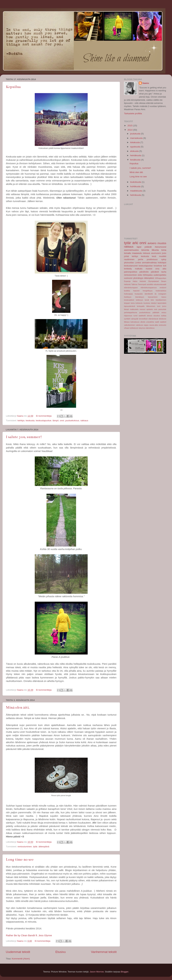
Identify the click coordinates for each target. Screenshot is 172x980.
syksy (164, 259)
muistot (149, 269)
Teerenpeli (142, 284)
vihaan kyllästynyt (131, 328)
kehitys (21, 421)
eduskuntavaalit (160, 284)
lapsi (139, 247)
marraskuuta (137, 138)
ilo (156, 294)
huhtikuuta (136, 186)
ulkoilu (143, 322)
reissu (164, 312)
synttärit (127, 319)
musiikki (163, 256)
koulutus (147, 303)
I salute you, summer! (24, 437)
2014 (130, 130)
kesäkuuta (136, 160)
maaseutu (137, 253)
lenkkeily (128, 269)
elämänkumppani (131, 288)
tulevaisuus (135, 322)
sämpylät (135, 319)
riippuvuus (128, 316)
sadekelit (142, 316)
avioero (152, 243)
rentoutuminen (25, 847)
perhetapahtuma (131, 312)
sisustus (157, 316)
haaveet (136, 291)
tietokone (163, 319)
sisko (140, 275)
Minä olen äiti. (18, 707)
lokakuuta (135, 142)
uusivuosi (128, 278)
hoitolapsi (162, 263)
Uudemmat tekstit (18, 952)
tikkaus (127, 322)
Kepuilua (13, 87)
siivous (150, 316)
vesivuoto (162, 325)
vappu (146, 325)
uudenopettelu (160, 275)
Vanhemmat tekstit (104, 952)
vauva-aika (154, 325)
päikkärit (156, 312)
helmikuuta (136, 195)
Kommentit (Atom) (21, 959)
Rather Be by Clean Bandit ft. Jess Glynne (29, 935)
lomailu (128, 253)
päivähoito (144, 272)
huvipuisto (139, 294)
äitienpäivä (44, 847)
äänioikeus (150, 328)
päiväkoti (155, 272)
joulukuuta (136, 134)
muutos (162, 243)
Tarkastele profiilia (133, 113)
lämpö (56, 421)
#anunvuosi (161, 247)
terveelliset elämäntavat (149, 319)
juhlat (126, 256)
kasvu (164, 297)
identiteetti (149, 294)
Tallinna (134, 284)
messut (142, 309)
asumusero (156, 253)
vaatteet (163, 322)
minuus (147, 253)
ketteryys (140, 300)
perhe (141, 259)
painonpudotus (131, 272)
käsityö (154, 303)
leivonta (145, 250)
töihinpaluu (148, 275)
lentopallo (141, 306)
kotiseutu (139, 303)
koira (133, 303)
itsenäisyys (140, 297)
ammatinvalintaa (149, 263)
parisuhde (162, 309)
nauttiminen (129, 259)
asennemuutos (131, 250)
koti (165, 266)
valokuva (139, 325)
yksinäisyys (138, 278)
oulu (156, 309)
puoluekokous (72, 421)
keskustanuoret (131, 266)
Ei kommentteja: (44, 416)
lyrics (164, 306)
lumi (159, 306)
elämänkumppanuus (149, 288)
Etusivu (61, 952)
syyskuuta (135, 147)
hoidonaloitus (161, 291)
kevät (147, 300)
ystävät (148, 247)
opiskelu (150, 309)
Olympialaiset (154, 281)
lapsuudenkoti (130, 306)
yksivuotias (129, 263)
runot (135, 316)
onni (62, 421)
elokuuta (135, 151)
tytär (35, 847)
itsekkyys (128, 297)
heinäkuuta (136, 155)
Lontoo (138, 263)
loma (164, 250)
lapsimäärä (162, 303)
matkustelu (134, 309)
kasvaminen (153, 297)
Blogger (125, 972)
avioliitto (150, 284)
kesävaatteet (129, 300)
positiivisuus (152, 259)
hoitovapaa (128, 294)
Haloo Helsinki (139, 281)
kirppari (127, 303)
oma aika (161, 269)
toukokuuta (136, 182)
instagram (162, 294)
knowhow (158, 266)
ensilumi (163, 288)
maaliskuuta (136, 191)
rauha (164, 272)
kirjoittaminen (161, 300)
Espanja (127, 281)
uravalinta (150, 322)
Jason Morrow (97, 972)
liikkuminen (151, 306)
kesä (154, 256)
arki (135, 243)
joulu (164, 253)
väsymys (142, 328)
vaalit (157, 322)
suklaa (164, 316)
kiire (152, 300)
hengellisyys (148, 291)
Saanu (146, 83)
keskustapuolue (43, 421)
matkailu (139, 269)
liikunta (155, 250)
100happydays (160, 278)
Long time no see (20, 859)
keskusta (30, 421)
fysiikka (127, 291)
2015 (130, 126)
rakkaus (84, 421)
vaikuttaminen (130, 325)
